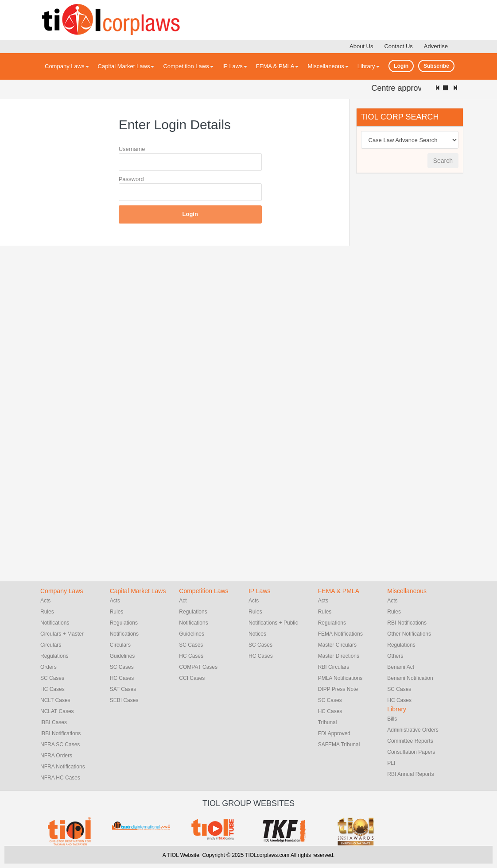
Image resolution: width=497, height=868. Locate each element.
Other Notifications (409, 634)
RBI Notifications (407, 623)
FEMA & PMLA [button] (278, 66)
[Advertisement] (423, 315)
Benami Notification (410, 678)
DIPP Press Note (338, 689)
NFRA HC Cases (60, 778)
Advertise (436, 46)
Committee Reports (410, 741)
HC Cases (52, 689)
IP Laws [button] (235, 66)
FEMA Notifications (340, 634)
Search (443, 161)
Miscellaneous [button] (328, 66)
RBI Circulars (334, 667)
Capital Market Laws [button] (126, 66)
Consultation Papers (411, 752)
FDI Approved (334, 733)
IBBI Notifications (60, 733)
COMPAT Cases (198, 667)
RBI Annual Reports (410, 774)
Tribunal (328, 722)
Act (183, 601)
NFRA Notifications (63, 767)
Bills (392, 719)
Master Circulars (337, 645)
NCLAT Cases (57, 711)
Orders (49, 667)
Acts (45, 601)
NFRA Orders (56, 756)
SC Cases (52, 678)
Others (395, 656)
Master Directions (339, 656)
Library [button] (369, 66)
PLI (391, 763)
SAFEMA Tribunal (339, 745)
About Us (361, 46)
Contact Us (398, 46)
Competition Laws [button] (188, 66)
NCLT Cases (55, 700)
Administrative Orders (413, 730)
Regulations (54, 656)
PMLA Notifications (340, 678)
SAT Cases (123, 689)
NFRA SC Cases (60, 745)
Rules (47, 612)
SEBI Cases (124, 700)
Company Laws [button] (67, 66)
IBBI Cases (54, 722)
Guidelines (122, 656)
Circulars (120, 645)
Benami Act (401, 667)
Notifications (55, 623)
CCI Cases (192, 678)
